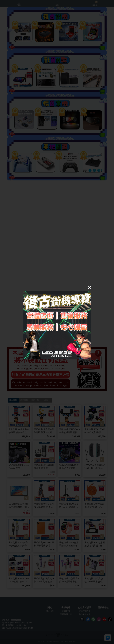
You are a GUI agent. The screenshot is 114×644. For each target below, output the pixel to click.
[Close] (90, 287)
